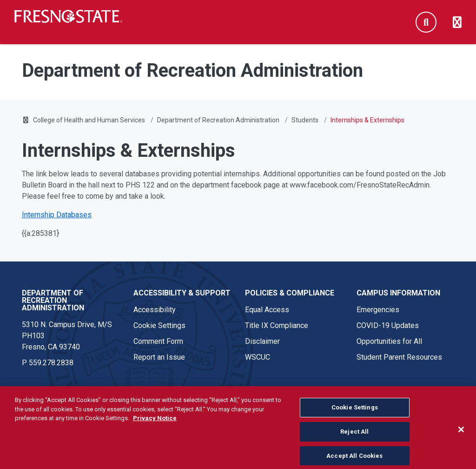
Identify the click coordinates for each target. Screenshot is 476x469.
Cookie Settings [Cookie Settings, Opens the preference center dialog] (355, 416)
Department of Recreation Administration (218, 120)
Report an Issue (159, 357)
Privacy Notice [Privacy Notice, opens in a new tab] (155, 427)
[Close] (461, 438)
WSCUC (258, 357)
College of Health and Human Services (89, 120)
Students (305, 120)
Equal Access (267, 310)
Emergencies (378, 310)
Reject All (354, 440)
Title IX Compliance (277, 325)
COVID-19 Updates (388, 325)
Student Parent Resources (399, 357)
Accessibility (155, 310)
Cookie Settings (159, 325)
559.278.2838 (51, 363)
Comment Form (158, 341)
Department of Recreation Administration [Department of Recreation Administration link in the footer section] (53, 300)
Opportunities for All (389, 341)
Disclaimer (262, 341)
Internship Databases (57, 215)
